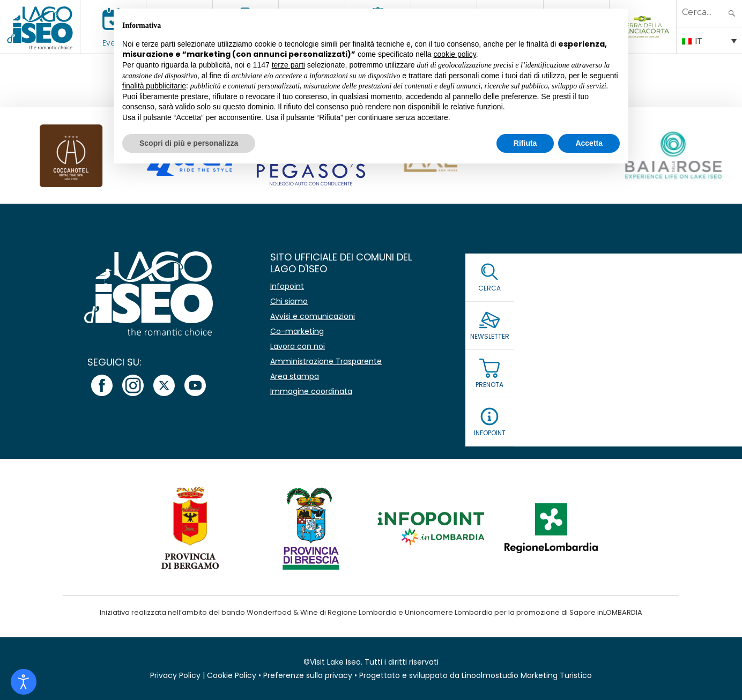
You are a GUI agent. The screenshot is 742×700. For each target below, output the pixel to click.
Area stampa (295, 376)
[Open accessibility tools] (24, 682)
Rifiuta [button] (525, 143)
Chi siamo (289, 301)
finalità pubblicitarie (154, 86)
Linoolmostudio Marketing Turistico (527, 675)
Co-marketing (297, 331)
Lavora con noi (298, 346)
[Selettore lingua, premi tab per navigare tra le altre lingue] (709, 40)
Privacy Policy (175, 675)
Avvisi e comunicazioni (313, 316)
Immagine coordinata (311, 391)
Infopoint (287, 286)
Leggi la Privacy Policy (536, 366)
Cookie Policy (232, 675)
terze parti (288, 65)
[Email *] (591, 313)
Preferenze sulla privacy (308, 675)
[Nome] (591, 288)
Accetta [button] (589, 143)
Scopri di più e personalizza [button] (189, 143)
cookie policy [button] (455, 54)
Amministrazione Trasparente (326, 361)
